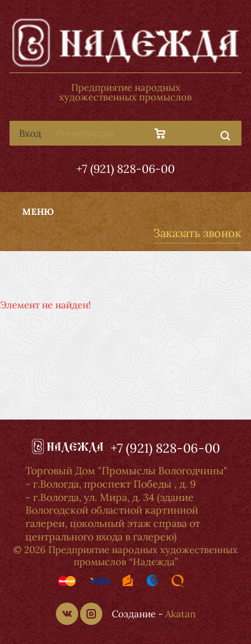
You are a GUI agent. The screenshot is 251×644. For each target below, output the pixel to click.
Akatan (180, 614)
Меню (38, 212)
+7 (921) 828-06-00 (125, 169)
